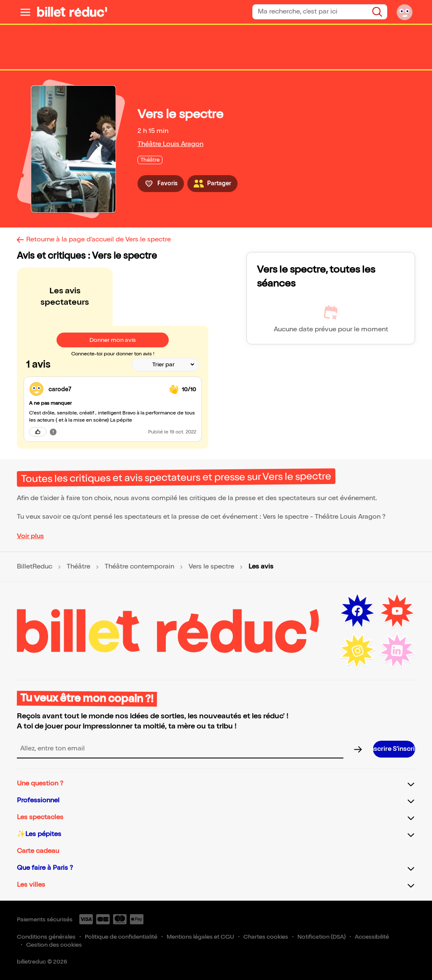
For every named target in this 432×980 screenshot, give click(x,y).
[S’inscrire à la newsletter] (394, 749)
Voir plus (30, 536)
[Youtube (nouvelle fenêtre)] (397, 611)
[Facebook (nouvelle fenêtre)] (357, 611)
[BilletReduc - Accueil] (72, 12)
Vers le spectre (211, 567)
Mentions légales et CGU (200, 937)
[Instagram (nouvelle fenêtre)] (357, 651)
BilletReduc (35, 567)
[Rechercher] (377, 12)
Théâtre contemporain (139, 567)
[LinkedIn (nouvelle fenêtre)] (397, 651)
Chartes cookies (266, 937)
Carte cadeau (38, 851)
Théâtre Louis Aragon (170, 144)
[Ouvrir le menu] (25, 12)
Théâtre (78, 567)
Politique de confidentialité (121, 937)
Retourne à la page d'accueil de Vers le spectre (99, 240)
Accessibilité (372, 937)
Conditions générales (46, 937)
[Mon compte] (405, 12)
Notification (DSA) (321, 937)
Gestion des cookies (54, 945)
